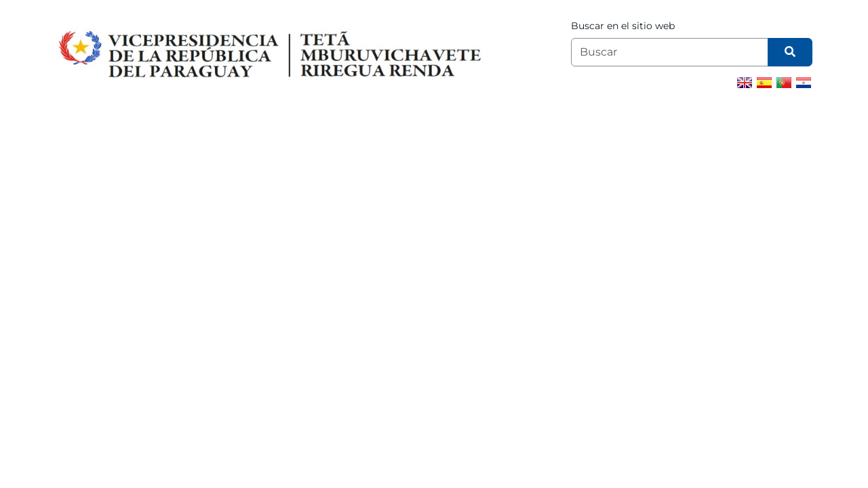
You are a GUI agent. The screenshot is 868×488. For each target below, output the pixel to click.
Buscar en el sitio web (623, 26)
